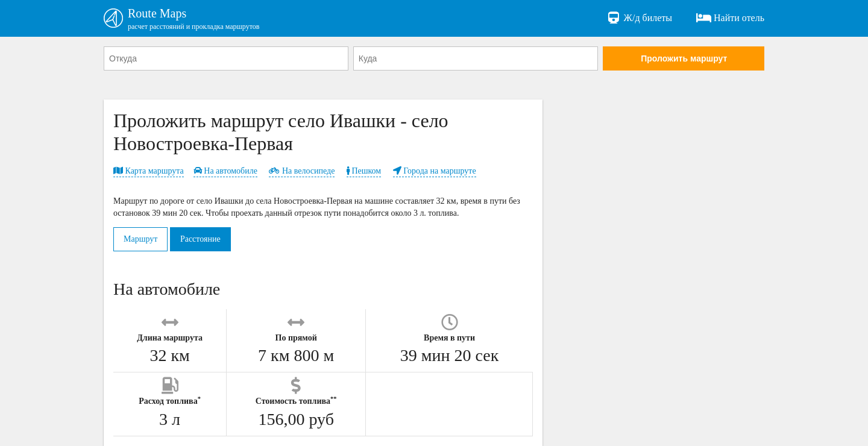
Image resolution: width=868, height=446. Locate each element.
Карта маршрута (149, 171)
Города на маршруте (435, 171)
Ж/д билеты (639, 18)
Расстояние (200, 239)
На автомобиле (225, 171)
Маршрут (140, 239)
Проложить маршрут (684, 58)
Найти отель (730, 18)
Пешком (364, 171)
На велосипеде (302, 171)
